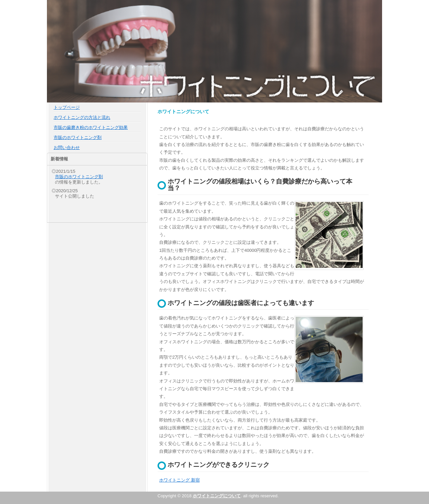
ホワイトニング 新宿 (179, 480)
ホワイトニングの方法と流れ (82, 117)
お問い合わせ (67, 148)
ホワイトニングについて (217, 496)
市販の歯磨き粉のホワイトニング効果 (91, 127)
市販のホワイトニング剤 (78, 137)
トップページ (67, 107)
